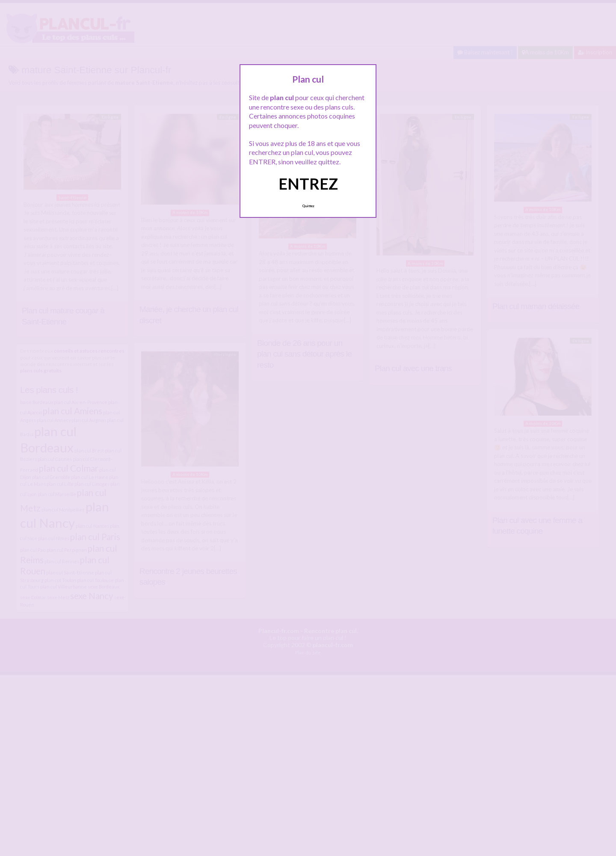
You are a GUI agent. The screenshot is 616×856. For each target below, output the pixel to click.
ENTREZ (308, 184)
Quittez (308, 206)
